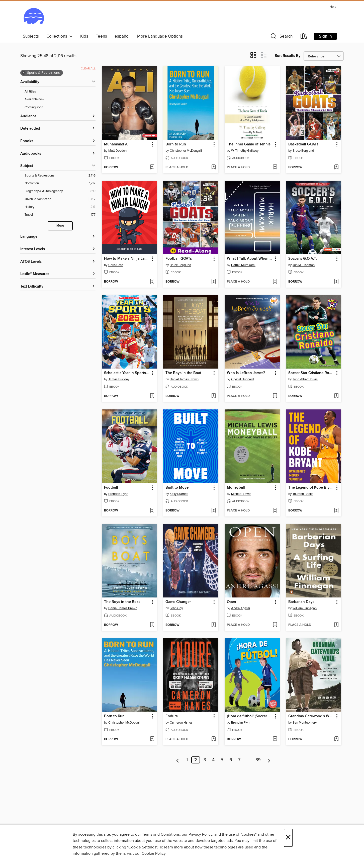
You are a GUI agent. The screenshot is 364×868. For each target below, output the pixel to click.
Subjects (31, 36)
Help (333, 7)
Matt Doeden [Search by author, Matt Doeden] (117, 151)
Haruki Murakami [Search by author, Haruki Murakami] (243, 265)
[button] (281, 37)
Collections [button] (60, 36)
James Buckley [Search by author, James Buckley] (119, 379)
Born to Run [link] (176, 144)
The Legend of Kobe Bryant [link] (311, 488)
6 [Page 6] (231, 760)
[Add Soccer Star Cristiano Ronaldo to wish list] (336, 396)
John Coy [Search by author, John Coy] (176, 608)
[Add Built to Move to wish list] (213, 511)
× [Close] (288, 838)
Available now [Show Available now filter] (34, 99)
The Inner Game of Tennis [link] (249, 144)
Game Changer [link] (178, 602)
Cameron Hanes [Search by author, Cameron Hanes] (181, 723)
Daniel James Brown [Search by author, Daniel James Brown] (184, 379)
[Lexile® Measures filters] (58, 274)
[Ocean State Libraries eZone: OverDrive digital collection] (34, 17)
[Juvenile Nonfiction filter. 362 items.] (60, 199)
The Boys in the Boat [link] (183, 373)
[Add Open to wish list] (275, 625)
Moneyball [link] (236, 488)
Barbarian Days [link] (301, 602)
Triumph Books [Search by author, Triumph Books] (303, 494)
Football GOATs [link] (179, 259)
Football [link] (111, 488)
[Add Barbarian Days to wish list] (336, 625)
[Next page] (269, 760)
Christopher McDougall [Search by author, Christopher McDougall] (186, 151)
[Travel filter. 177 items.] (60, 215)
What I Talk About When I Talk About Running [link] (250, 259)
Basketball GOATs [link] (303, 144)
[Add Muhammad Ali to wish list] (152, 167)
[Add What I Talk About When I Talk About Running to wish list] (275, 282)
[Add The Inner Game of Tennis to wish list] (275, 167)
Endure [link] (172, 716)
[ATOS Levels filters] (58, 262)
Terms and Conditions (161, 834)
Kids (84, 36)
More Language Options (160, 36)
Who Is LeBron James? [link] (246, 373)
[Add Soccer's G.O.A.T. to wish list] (336, 282)
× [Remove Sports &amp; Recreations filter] (24, 73)
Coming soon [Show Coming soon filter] (34, 107)
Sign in (325, 36)
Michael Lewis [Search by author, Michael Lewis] (241, 494)
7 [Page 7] (239, 760)
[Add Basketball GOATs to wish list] (336, 167)
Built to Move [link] (177, 488)
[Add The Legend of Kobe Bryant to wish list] (336, 511)
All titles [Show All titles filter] (30, 92)
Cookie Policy (154, 853)
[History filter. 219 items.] (60, 207)
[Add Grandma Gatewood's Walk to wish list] (336, 739)
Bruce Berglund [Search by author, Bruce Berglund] (303, 151)
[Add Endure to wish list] (213, 739)
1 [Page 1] (187, 760)
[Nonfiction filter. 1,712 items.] (60, 183)
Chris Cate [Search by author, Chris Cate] (116, 265)
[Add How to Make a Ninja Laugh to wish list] (152, 282)
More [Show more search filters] (60, 226)
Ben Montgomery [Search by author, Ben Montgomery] (305, 723)
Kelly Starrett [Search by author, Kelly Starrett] (179, 494)
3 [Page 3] (205, 760)
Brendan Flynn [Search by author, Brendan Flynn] (118, 494)
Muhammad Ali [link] (117, 144)
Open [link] (232, 602)
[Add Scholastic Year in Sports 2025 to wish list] (152, 396)
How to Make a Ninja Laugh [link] (127, 259)
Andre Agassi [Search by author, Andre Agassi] (241, 608)
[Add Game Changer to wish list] (213, 625)
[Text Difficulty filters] (58, 287)
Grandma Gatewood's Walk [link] (311, 716)
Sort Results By (288, 56)
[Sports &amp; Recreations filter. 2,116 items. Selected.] (60, 176)
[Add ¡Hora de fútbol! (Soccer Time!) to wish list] (275, 739)
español (122, 36)
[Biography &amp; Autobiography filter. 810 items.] (60, 191)
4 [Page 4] (213, 760)
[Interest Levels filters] (58, 249)
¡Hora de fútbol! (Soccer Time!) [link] (250, 716)
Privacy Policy (200, 834)
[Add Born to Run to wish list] (213, 167)
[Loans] (304, 37)
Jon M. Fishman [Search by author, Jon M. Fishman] (304, 265)
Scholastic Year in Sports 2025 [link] (127, 373)
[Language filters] (58, 237)
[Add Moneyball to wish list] (275, 511)
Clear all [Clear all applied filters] (88, 69)
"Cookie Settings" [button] (142, 847)
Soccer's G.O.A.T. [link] (303, 259)
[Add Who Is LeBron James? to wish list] (275, 396)
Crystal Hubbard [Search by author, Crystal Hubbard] (242, 379)
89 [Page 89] (258, 760)
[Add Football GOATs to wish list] (213, 282)
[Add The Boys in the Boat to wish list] (213, 396)
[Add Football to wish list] (152, 511)
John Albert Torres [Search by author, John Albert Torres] (305, 379)
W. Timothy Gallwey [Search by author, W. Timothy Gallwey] (245, 151)
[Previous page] (178, 760)
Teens (101, 36)
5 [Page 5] (222, 760)
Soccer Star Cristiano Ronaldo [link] (311, 373)
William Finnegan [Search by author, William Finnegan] (305, 608)
